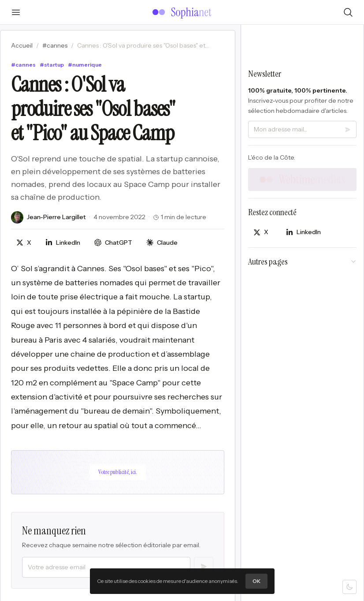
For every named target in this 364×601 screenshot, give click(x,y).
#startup (52, 65)
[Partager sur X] (24, 243)
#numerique (85, 65)
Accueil (22, 45)
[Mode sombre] (349, 587)
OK (256, 581)
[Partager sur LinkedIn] (63, 243)
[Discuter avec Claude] (162, 243)
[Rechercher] (348, 12)
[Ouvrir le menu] (16, 12)
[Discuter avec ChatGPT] (113, 243)
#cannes (55, 45)
